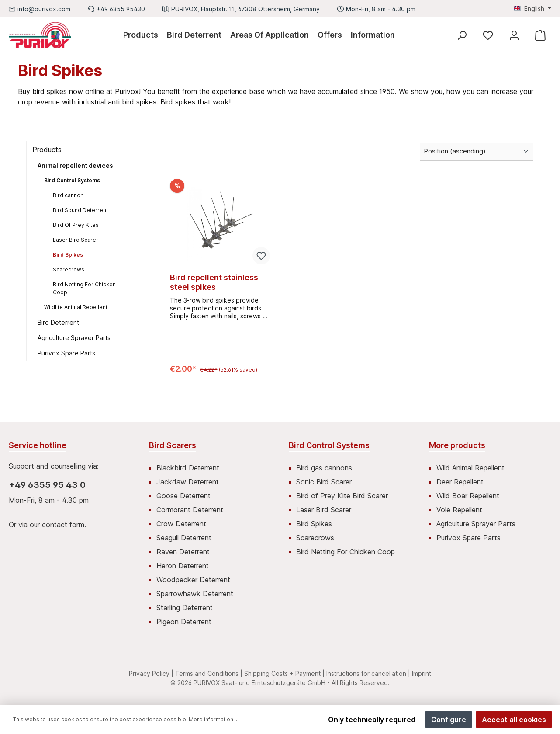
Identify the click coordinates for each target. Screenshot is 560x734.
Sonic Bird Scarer (324, 482)
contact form (63, 525)
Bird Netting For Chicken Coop (84, 288)
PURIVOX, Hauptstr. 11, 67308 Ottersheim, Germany (245, 9)
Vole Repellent (459, 510)
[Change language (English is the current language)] (532, 9)
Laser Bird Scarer (76, 240)
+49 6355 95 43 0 (47, 485)
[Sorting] (477, 152)
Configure (449, 720)
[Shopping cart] (540, 35)
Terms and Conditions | (209, 673)
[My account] (514, 35)
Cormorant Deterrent (190, 510)
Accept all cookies (514, 720)
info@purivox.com (44, 9)
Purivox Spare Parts (66, 353)
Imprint (422, 673)
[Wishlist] (488, 35)
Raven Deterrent (183, 552)
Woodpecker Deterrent (193, 580)
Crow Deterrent (181, 524)
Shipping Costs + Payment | (284, 673)
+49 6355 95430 (121, 9)
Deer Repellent (460, 482)
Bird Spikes (68, 255)
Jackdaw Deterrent (188, 482)
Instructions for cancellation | (368, 673)
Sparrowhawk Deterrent (195, 594)
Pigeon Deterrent (184, 622)
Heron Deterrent (183, 566)
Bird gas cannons (324, 468)
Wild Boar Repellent (468, 496)
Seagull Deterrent (184, 538)
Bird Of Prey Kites (76, 225)
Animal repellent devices (75, 165)
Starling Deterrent (185, 608)
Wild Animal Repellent (470, 468)
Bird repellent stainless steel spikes (214, 282)
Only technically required (372, 720)
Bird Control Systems (72, 180)
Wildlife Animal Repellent (76, 307)
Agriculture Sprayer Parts (74, 338)
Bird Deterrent (58, 322)
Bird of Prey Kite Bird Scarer (342, 496)
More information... (213, 719)
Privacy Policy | (151, 673)
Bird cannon (68, 195)
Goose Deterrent (183, 496)
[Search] (462, 35)
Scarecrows (69, 270)
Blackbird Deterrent (188, 468)
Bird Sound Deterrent (80, 210)
